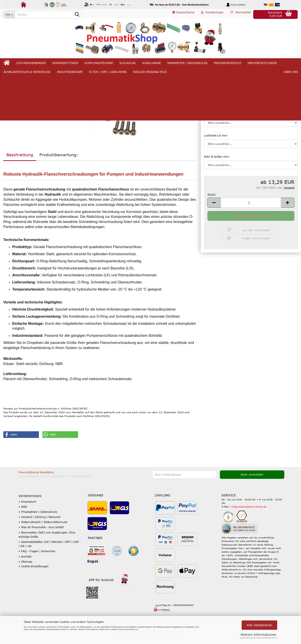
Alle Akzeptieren (259, 625)
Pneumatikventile (237, 65)
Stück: (212, 205)
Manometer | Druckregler (197, 65)
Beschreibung (20, 165)
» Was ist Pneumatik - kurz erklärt (41, 538)
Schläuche (137, 65)
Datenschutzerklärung (128, 629)
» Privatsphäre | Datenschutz (38, 522)
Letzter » (27, 87)
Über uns (281, 65)
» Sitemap (25, 572)
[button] (183, 14)
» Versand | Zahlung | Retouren (40, 528)
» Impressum (27, 512)
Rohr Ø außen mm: (217, 167)
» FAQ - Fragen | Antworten (37, 562)
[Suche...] (9, 14)
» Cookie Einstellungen (34, 577)
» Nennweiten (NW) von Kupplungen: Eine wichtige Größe (47, 545)
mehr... (263, 65)
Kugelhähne (161, 65)
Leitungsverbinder (41, 65)
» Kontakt (25, 567)
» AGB (23, 517)
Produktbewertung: (59, 165)
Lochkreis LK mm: (216, 146)
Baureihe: (211, 125)
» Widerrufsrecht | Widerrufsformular (43, 533)
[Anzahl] (251, 213)
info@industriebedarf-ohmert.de (248, 517)
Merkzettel (241, 14)
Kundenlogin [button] (212, 14)
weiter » (11, 87)
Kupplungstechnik (109, 65)
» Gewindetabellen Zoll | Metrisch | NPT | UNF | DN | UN (49, 555)
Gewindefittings (75, 65)
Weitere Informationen (258, 635)
